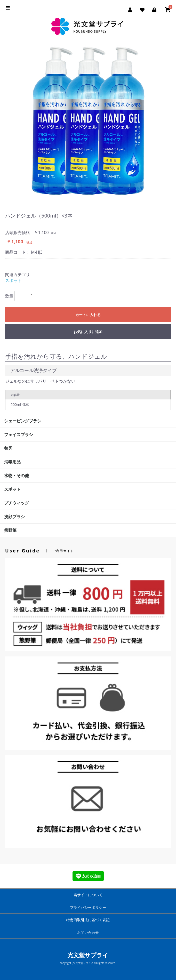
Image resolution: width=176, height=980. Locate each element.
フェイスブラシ (19, 435)
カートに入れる (88, 315)
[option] (88, 121)
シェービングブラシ (23, 421)
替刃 (8, 448)
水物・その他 (17, 476)
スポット (13, 280)
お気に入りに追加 (88, 332)
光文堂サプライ (88, 955)
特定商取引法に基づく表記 (88, 920)
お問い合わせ (88, 932)
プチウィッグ (17, 503)
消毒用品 (12, 462)
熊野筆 (10, 530)
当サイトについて (88, 895)
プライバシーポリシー (88, 907)
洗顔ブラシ (14, 517)
